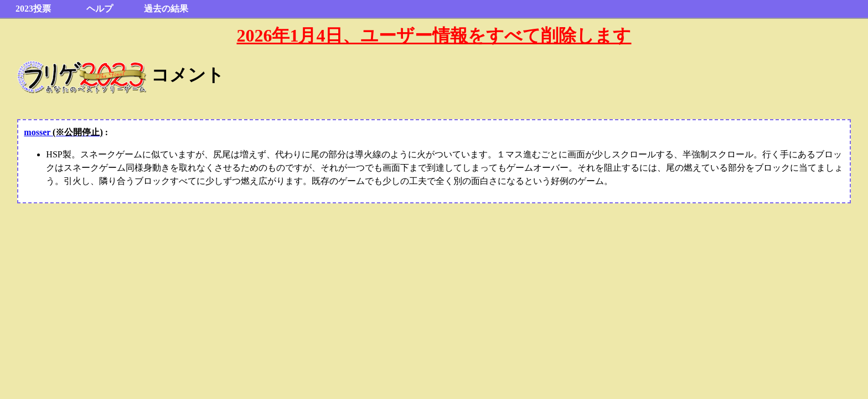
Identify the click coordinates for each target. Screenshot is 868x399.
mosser (63, 132)
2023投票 (33, 9)
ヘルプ (100, 9)
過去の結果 (166, 9)
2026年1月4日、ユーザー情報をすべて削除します (434, 35)
